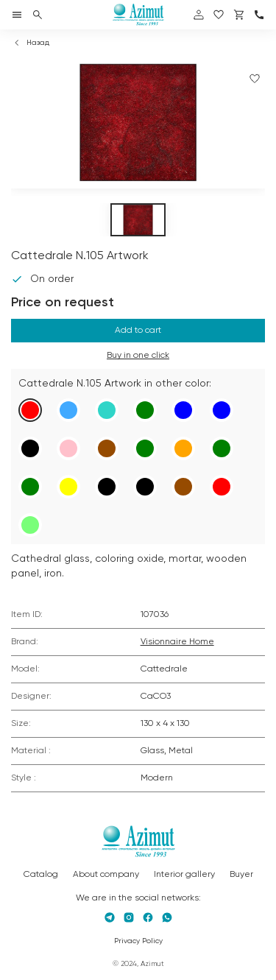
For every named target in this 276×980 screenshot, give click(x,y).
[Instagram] (129, 917)
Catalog (41, 875)
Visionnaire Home (177, 642)
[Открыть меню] (17, 15)
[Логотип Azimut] (138, 15)
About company (106, 875)
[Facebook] (148, 917)
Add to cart (138, 331)
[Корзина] (239, 15)
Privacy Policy (138, 941)
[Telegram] (110, 917)
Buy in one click (138, 356)
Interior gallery (184, 875)
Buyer (241, 875)
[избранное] (219, 15)
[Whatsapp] (167, 917)
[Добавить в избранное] (255, 79)
